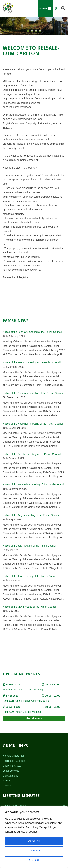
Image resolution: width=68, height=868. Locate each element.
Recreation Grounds (14, 761)
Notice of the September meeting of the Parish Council (33, 485)
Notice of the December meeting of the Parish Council (33, 393)
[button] (43, 8)
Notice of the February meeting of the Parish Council (32, 332)
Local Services (11, 771)
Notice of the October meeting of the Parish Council (32, 454)
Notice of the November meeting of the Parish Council (33, 424)
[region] (34, 837)
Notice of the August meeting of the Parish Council (31, 515)
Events (7, 780)
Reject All (34, 860)
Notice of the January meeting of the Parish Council (32, 362)
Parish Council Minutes (16, 806)
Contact (7, 786)
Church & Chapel (12, 766)
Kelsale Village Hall (14, 756)
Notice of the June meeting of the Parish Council (30, 576)
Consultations (10, 776)
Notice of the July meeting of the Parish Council (29, 546)
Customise (34, 850)
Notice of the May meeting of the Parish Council (30, 607)
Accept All (34, 841)
